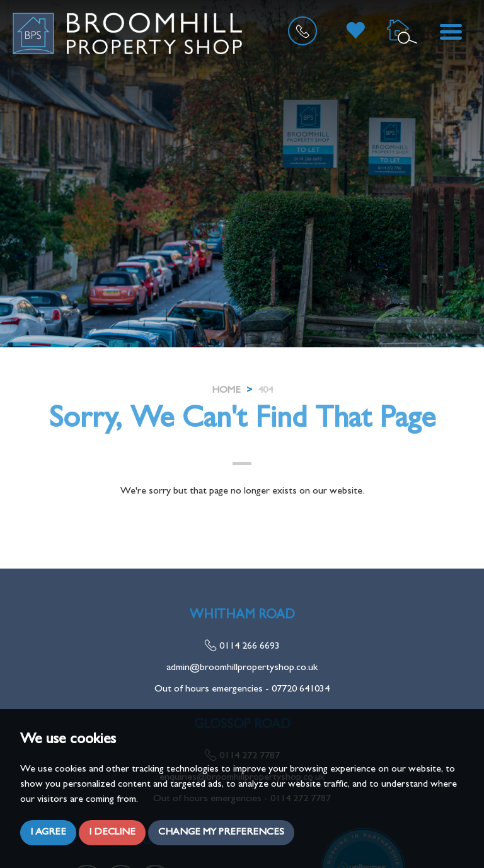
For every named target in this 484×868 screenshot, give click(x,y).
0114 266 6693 (242, 647)
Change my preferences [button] (221, 833)
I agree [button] (48, 833)
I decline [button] (112, 833)
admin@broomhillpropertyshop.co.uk (242, 668)
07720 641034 (301, 690)
